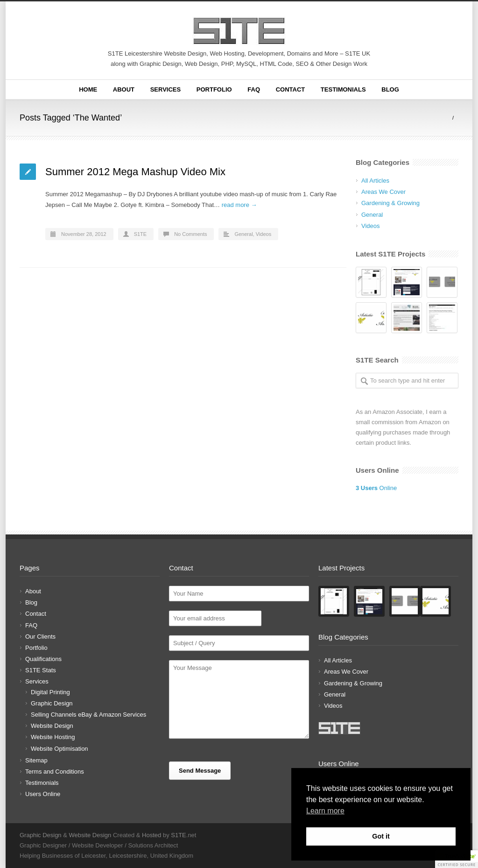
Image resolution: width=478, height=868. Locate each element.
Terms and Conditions (55, 772)
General (243, 234)
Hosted (151, 835)
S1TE (141, 234)
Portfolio (214, 89)
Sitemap (36, 760)
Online (376, 488)
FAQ (254, 89)
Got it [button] (381, 836)
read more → (239, 205)
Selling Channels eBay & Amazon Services (88, 715)
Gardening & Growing (390, 203)
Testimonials (343, 89)
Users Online (43, 794)
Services (166, 89)
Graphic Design (52, 703)
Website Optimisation (60, 749)
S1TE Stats (41, 670)
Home (88, 89)
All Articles (375, 181)
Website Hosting (53, 737)
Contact (291, 89)
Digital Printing (50, 692)
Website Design (52, 726)
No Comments (190, 234)
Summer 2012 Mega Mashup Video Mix (135, 172)
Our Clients (40, 637)
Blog (390, 89)
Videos (264, 234)
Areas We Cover (383, 192)
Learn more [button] (325, 811)
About (124, 89)
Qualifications (43, 659)
